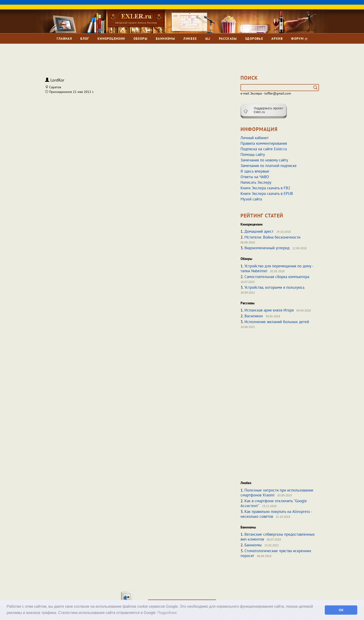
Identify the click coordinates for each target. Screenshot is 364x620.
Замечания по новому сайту (264, 160)
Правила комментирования (264, 143)
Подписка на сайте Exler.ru (264, 149)
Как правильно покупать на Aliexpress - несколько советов (276, 514)
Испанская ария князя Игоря (269, 310)
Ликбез (190, 39)
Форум (299, 39)
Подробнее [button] (167, 613)
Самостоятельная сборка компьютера (277, 277)
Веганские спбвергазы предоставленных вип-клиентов (278, 537)
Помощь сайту (253, 154)
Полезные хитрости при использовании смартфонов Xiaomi (277, 493)
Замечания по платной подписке (269, 166)
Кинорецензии (111, 39)
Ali (208, 39)
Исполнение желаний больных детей (277, 322)
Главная (64, 39)
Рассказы (228, 39)
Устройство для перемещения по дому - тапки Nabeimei (277, 268)
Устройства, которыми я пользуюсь (275, 287)
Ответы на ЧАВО (255, 177)
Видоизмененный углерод (267, 248)
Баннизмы (165, 39)
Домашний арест (259, 231)
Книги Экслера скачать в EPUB (267, 194)
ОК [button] (341, 610)
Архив (277, 39)
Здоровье (254, 39)
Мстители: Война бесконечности (272, 237)
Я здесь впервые (255, 171)
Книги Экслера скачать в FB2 (265, 188)
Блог (85, 39)
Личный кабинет (255, 138)
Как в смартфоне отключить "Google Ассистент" (274, 503)
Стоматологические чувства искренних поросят (276, 553)
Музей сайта (251, 199)
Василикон (254, 316)
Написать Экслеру (256, 182)
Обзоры (140, 39)
